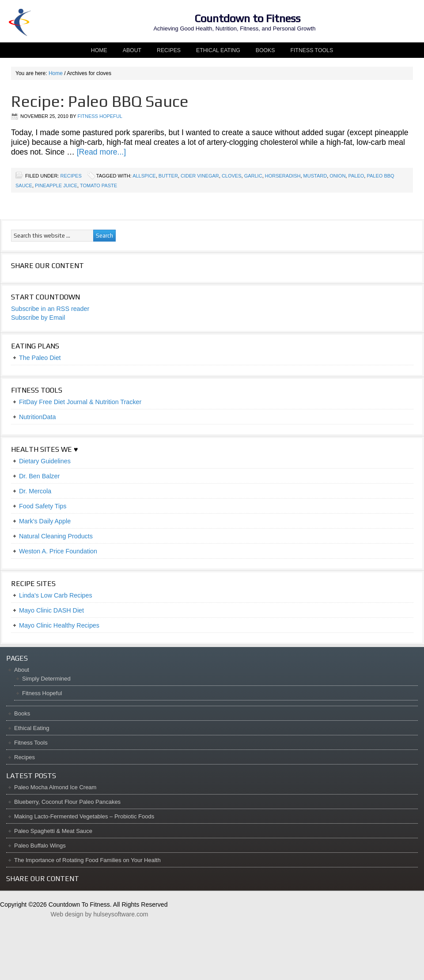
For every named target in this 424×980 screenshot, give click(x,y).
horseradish (283, 176)
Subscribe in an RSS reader (50, 309)
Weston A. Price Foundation (58, 551)
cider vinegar (200, 176)
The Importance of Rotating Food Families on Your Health (87, 860)
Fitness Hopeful (100, 116)
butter (168, 176)
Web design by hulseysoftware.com (99, 914)
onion (337, 176)
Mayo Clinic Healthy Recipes (59, 625)
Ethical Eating (218, 50)
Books (265, 50)
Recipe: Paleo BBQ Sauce (100, 101)
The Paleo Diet (40, 358)
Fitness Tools (312, 50)
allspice (144, 176)
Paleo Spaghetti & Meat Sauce (53, 831)
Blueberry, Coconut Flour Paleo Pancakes (67, 802)
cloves (232, 176)
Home (99, 50)
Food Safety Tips (43, 506)
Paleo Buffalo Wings (40, 846)
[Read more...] (101, 152)
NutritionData (37, 417)
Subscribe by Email (38, 318)
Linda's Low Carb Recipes (56, 595)
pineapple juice (56, 185)
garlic (253, 176)
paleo (356, 176)
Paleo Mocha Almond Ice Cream (55, 787)
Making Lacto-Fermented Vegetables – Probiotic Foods (84, 816)
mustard (315, 176)
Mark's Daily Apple (45, 521)
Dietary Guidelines (45, 461)
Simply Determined (46, 679)
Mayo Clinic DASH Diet (51, 610)
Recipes (169, 50)
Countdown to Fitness (247, 18)
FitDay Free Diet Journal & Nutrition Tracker (80, 402)
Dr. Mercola (35, 491)
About (129, 50)
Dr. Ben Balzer (39, 476)
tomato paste (98, 185)
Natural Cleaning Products (56, 536)
